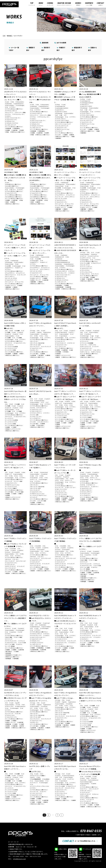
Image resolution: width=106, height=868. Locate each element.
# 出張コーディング (35, 280)
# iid (86, 332)
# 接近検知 (83, 576)
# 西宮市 (72, 135)
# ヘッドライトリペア (11, 348)
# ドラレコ (97, 564)
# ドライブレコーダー (86, 564)
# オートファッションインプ (63, 124)
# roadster (44, 334)
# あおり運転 (84, 560)
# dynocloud (44, 472)
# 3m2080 (13, 549)
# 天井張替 (58, 352)
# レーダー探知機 (85, 569)
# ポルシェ (95, 794)
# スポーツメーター (70, 487)
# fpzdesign (59, 113)
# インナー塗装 (68, 410)
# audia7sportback (61, 332)
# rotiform (88, 334)
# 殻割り (22, 354)
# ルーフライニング (60, 347)
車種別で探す (31, 49)
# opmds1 (96, 551)
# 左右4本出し (41, 425)
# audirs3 (8, 334)
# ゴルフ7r (43, 792)
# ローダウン (97, 350)
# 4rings (83, 252)
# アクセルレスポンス (11, 111)
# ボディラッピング (10, 566)
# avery (82, 778)
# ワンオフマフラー (43, 422)
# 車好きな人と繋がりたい (17, 132)
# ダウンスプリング (86, 347)
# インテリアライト (60, 641)
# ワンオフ (58, 135)
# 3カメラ (83, 551)
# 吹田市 (58, 799)
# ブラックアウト (85, 270)
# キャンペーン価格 (20, 112)
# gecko (39, 332)
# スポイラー (95, 487)
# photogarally (60, 184)
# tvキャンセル (9, 706)
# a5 (66, 628)
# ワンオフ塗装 (84, 277)
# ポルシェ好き (84, 796)
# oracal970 (16, 552)
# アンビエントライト (61, 639)
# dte (12, 102)
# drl (21, 334)
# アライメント (84, 341)
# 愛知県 (15, 354)
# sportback (63, 336)
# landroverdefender (61, 261)
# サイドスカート (41, 408)
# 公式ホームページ (60, 207)
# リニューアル (69, 204)
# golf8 (17, 703)
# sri (47, 781)
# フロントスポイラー (36, 411)
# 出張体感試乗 (59, 287)
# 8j (56, 401)
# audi (7, 102)
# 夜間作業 (8, 724)
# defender (64, 255)
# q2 (82, 334)
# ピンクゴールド (21, 561)
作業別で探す (61, 49)
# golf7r (33, 777)
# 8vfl (11, 331)
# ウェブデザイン (60, 195)
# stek (32, 476)
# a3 (23, 331)
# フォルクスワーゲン (11, 120)
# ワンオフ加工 (34, 354)
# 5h (7, 703)
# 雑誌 (73, 136)
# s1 (94, 258)
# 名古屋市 (8, 354)
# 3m (7, 549)
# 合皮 (71, 350)
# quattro (94, 254)
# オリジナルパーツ (10, 275)
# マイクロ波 (97, 565)
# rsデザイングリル (86, 258)
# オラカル (8, 559)
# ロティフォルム (96, 352)
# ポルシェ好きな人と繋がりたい (89, 798)
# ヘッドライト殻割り (61, 417)
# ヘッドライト (9, 345)
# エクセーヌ (71, 343)
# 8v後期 (17, 331)
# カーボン (16, 559)
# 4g (56, 331)
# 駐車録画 (91, 581)
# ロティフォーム (85, 352)
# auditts (66, 477)
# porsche (83, 780)
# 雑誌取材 (58, 138)
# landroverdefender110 (63, 262)
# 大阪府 (83, 279)
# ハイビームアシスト (36, 793)
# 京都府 (83, 355)
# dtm (73, 401)
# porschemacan (93, 780)
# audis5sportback (68, 776)
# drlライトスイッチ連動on (38, 776)
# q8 (61, 115)
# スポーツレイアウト (61, 489)
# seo (67, 186)
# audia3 (20, 332)
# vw (7, 107)
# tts (46, 336)
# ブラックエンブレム (86, 272)
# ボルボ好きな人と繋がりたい (13, 197)
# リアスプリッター (86, 494)
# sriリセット (34, 783)
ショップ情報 (89, 4)
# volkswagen (20, 105)
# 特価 (7, 132)
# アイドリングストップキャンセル (39, 786)
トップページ (32, 4)
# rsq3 (37, 628)
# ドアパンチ (84, 562)
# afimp (58, 105)
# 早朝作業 (15, 726)
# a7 (61, 331)
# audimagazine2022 (62, 108)
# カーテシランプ (46, 347)
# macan (94, 778)
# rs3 (17, 336)
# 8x (88, 252)
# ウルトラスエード (60, 343)
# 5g (31, 774)
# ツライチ (95, 347)
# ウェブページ (70, 195)
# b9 (71, 630)
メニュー (41, 4)
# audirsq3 (46, 623)
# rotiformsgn (84, 336)
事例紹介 (78, 4)
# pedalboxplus (19, 104)
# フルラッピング (10, 565)
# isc (32, 781)
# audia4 (58, 630)
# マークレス (95, 274)
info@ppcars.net (20, 859)
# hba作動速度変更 (35, 779)
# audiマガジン (59, 110)
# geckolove (47, 332)
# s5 (66, 634)
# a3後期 (8, 332)
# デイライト (9, 343)
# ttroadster (34, 478)
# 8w (57, 628)
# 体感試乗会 (16, 128)
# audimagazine (60, 106)
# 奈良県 (58, 650)
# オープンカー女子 (35, 345)
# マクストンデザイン (36, 413)
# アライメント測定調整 (87, 343)
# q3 (57, 115)
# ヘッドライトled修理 (11, 347)
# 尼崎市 (22, 130)
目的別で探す (46, 49)
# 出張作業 (15, 130)
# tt (65, 115)
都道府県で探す (77, 49)
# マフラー (47, 413)
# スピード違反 (93, 560)
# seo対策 (58, 188)
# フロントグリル (85, 274)
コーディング (50, 4)
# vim (7, 708)
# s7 (56, 336)
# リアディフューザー (36, 417)
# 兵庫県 (8, 130)
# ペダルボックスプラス (12, 123)
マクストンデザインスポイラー (64, 4)
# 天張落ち (58, 354)
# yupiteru (88, 555)
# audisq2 (96, 331)
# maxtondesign (39, 401)
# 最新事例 (58, 209)
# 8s (38, 331)
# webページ (69, 190)
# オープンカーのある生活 (37, 343)
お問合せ (100, 4)
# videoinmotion (20, 706)
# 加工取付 (41, 355)
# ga (82, 332)
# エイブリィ (84, 789)
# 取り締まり (84, 574)
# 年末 (46, 200)
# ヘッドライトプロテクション (38, 495)
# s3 (14, 338)
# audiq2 (89, 331)
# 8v (6, 331)
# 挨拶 (7, 202)
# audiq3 (39, 623)
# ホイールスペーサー (86, 350)
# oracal (8, 552)
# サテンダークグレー (86, 791)
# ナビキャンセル (10, 715)
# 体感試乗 (8, 128)
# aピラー (72, 332)
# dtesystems (20, 102)
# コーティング (59, 197)
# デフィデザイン (70, 197)
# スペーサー (84, 345)
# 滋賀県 (58, 425)
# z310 (95, 555)
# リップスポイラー (35, 418)
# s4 (61, 634)
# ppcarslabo (59, 186)
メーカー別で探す (14, 49)
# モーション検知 (85, 567)
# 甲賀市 (39, 503)
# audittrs (58, 477)
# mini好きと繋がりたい (12, 186)
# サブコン (8, 114)
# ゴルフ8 (18, 714)
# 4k (31, 399)
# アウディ (13, 107)
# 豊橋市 (70, 500)
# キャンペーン (9, 112)
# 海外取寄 (90, 279)
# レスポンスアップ (10, 125)
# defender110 (60, 257)
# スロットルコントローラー (13, 118)
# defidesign (65, 183)
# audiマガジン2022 (61, 112)
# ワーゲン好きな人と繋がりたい (14, 127)
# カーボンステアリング (62, 126)
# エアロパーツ (91, 485)
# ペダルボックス (10, 121)
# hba (38, 777)
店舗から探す (92, 49)
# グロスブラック (96, 263)
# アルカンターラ (60, 341)
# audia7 (72, 331)
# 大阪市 (15, 724)
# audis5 (58, 776)
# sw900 (94, 784)
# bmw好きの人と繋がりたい (13, 184)
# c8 (31, 401)
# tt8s (36, 336)
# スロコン (8, 116)
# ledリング (58, 403)
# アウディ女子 (59, 484)
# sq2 (97, 336)
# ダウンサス (92, 345)
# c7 (56, 334)
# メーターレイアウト (61, 495)
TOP (4, 36)
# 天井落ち (66, 352)
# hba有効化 (46, 779)
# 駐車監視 (83, 581)
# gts (88, 778)
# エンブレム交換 (85, 263)
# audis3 (16, 334)
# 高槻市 (73, 800)
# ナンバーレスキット (86, 267)
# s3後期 (19, 338)
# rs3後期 (8, 338)
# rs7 (72, 334)
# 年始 (21, 200)
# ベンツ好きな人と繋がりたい (13, 195)
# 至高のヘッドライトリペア (63, 355)
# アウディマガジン (60, 119)
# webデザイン (59, 190)
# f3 (36, 625)
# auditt (33, 332)
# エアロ (32, 408)
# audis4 (65, 630)
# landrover (59, 259)
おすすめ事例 (60, 43)
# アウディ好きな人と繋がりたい (14, 109)
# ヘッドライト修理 (10, 350)
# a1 (93, 252)
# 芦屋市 (22, 572)
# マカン (83, 799)
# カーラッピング (35, 490)
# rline (18, 705)
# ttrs (41, 336)
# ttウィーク (34, 479)
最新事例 (44, 43)
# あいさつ (13, 190)
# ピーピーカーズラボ (61, 199)
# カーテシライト (35, 347)
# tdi (23, 705)
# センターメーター (60, 491)
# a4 (61, 628)
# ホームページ (59, 204)
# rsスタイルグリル (93, 256)
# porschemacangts (86, 782)
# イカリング (59, 410)
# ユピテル (94, 567)
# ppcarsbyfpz (10, 105)
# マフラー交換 (34, 415)
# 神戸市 (22, 726)
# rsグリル (83, 256)
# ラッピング (59, 131)
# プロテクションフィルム (62, 129)
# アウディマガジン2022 (62, 121)
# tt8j (61, 405)
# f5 (56, 632)
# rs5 (57, 634)
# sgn (92, 336)
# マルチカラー (59, 644)
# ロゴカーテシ (34, 350)
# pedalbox (9, 104)
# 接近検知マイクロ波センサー (89, 578)
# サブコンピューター (19, 114)
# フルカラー (72, 643)
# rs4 (72, 632)
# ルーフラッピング (10, 568)
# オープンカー (34, 341)
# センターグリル (85, 265)
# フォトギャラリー (60, 200)
